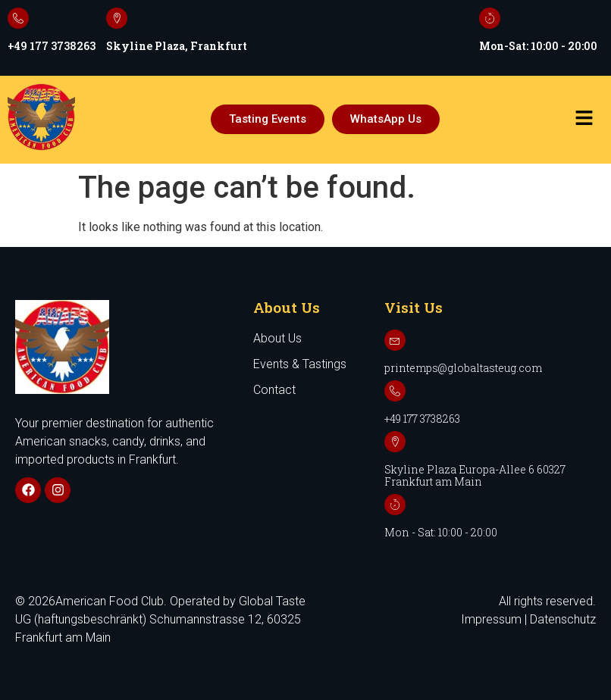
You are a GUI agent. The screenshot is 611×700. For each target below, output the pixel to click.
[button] (584, 119)
